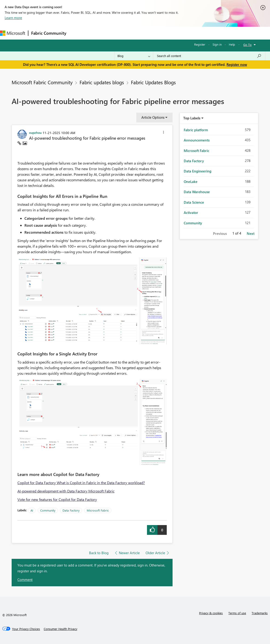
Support (195, 33)
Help (232, 44)
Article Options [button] (153, 117)
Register (200, 44)
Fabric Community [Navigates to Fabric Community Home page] (49, 33)
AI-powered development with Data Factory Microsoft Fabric (66, 491)
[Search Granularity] (134, 56)
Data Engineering (198, 171)
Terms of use (237, 613)
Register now (237, 64)
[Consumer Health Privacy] (60, 629)
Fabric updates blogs (102, 82)
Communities (137, 33)
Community (48, 510)
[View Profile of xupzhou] (35, 132)
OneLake (191, 182)
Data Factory (71, 510)
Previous (220, 233)
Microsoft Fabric (98, 510)
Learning (176, 33)
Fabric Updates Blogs (153, 82)
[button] (163, 133)
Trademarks (260, 613)
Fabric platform (196, 130)
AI (32, 510)
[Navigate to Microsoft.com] (13, 33)
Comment (25, 580)
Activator (191, 212)
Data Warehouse (197, 192)
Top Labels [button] (192, 118)
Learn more (13, 18)
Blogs (158, 33)
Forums (77, 33)
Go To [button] (247, 45)
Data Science (194, 202)
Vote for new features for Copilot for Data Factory (57, 499)
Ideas (116, 33)
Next (251, 233)
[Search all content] (209, 56)
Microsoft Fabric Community (42, 82)
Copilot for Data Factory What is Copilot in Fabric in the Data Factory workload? (81, 483)
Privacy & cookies (211, 613)
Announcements (197, 140)
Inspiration (97, 33)
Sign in (217, 44)
